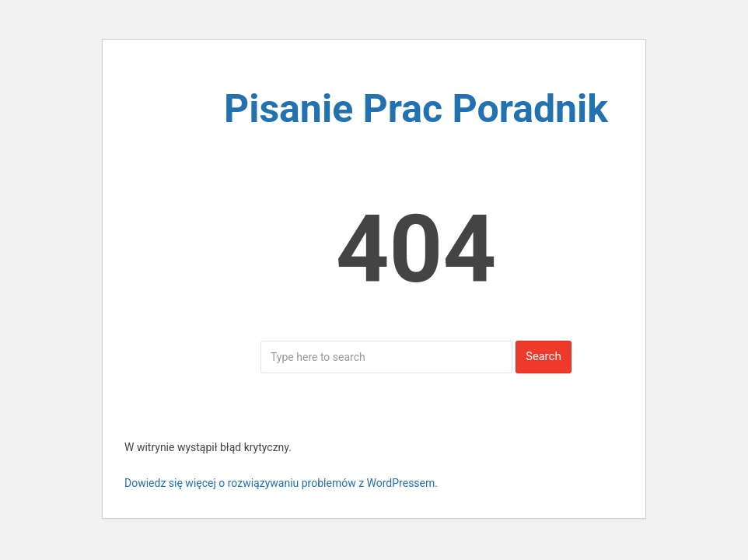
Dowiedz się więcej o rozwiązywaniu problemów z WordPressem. (281, 483)
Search (544, 357)
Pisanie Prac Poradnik (416, 109)
